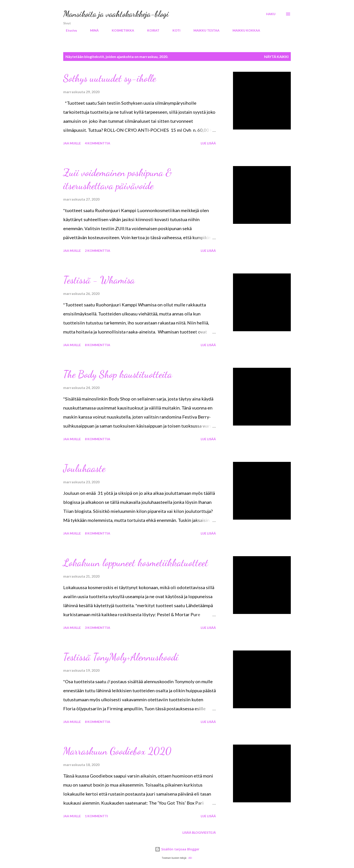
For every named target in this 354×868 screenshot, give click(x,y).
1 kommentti (96, 816)
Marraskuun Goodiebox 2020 (117, 751)
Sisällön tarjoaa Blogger (177, 849)
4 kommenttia (98, 143)
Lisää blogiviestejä (199, 832)
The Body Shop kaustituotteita (118, 374)
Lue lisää (208, 143)
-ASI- (190, 858)
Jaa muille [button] (72, 143)
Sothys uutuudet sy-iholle (110, 78)
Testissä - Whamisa (99, 280)
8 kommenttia (98, 345)
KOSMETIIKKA (120, 30)
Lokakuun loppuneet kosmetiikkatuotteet (136, 563)
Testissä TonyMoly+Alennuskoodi (121, 657)
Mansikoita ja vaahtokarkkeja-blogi (116, 14)
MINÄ (92, 30)
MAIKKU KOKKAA (244, 30)
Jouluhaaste (84, 468)
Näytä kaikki (276, 57)
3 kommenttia (98, 628)
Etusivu (69, 30)
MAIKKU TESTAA (204, 30)
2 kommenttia (98, 251)
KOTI (174, 30)
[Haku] (271, 14)
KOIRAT (151, 30)
